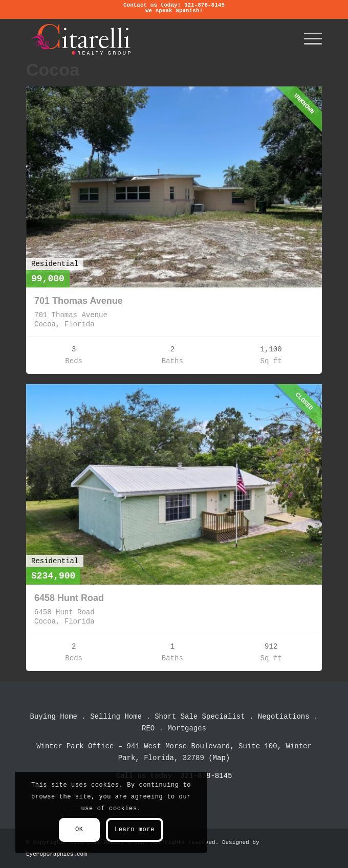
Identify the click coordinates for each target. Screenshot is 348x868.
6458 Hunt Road (69, 598)
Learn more (135, 830)
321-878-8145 (204, 5)
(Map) (219, 758)
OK (79, 830)
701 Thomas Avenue (79, 301)
